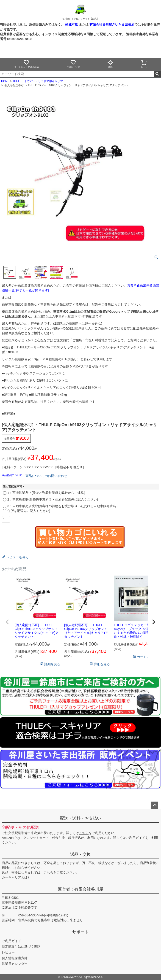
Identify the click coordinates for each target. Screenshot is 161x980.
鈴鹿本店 (72, 24)
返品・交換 (80, 854)
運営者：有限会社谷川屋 (80, 889)
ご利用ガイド (73, 64)
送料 (110, 64)
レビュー (8, 952)
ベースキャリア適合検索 (26, 64)
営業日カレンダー (15, 964)
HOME (5, 81)
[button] (7, 622)
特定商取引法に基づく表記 (21, 947)
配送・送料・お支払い (80, 818)
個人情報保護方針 (15, 958)
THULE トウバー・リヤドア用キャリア (37, 81)
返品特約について (12, 475)
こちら (84, 833)
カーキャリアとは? (16, 877)
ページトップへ (155, 805)
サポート (80, 932)
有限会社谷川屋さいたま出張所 (111, 24)
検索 (157, 74)
